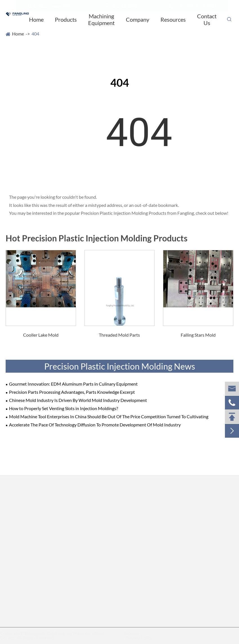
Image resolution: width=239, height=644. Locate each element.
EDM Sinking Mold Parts (29, 541)
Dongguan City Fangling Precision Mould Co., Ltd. (54, 635)
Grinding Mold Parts (82, 534)
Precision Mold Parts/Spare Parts (43, 507)
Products (66, 19)
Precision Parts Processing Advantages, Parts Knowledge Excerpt (72, 392)
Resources (173, 19)
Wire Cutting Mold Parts (30, 551)
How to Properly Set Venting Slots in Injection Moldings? (63, 408)
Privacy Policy (137, 638)
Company (138, 19)
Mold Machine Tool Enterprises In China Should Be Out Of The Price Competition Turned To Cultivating (109, 416)
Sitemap (129, 633)
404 (35, 34)
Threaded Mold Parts (119, 335)
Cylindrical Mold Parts (27, 595)
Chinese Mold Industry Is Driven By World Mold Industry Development (78, 400)
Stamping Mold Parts (83, 544)
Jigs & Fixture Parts (81, 573)
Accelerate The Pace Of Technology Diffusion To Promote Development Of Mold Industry (95, 425)
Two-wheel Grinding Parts (88, 523)
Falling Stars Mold (198, 335)
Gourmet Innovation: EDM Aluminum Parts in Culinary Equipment (73, 384)
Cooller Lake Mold (41, 335)
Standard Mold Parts (83, 564)
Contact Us (207, 19)
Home (36, 19)
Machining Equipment (101, 19)
